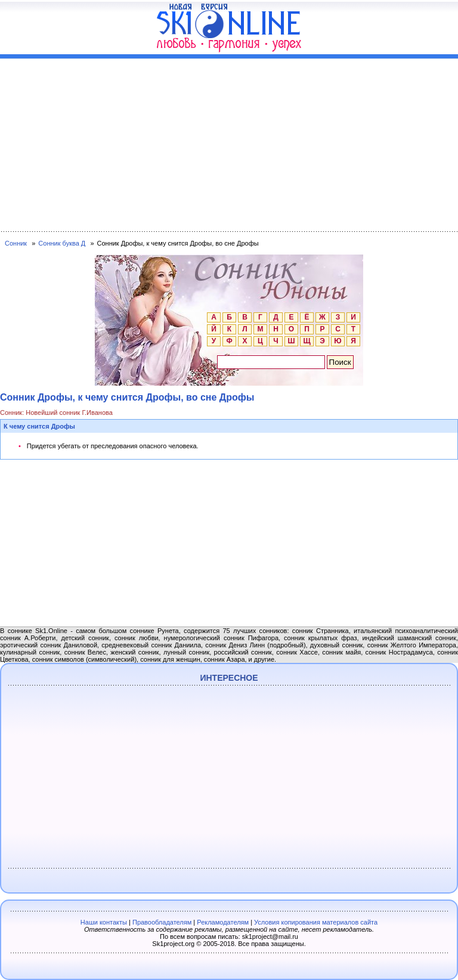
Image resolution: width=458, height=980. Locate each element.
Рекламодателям (223, 922)
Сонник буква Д (62, 243)
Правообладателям (162, 922)
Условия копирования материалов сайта (316, 922)
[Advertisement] (229, 142)
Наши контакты (104, 922)
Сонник (16, 243)
